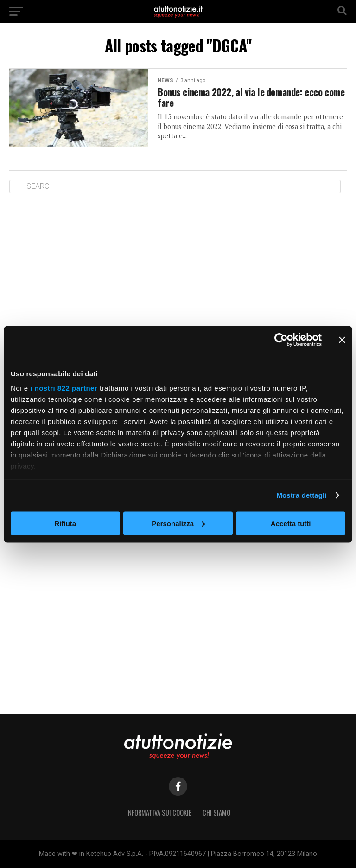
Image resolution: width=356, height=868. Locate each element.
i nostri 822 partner (64, 388)
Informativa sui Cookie (159, 813)
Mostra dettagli (301, 495)
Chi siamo (216, 813)
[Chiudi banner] (342, 340)
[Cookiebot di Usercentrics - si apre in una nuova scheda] (281, 340)
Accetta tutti (291, 523)
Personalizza (178, 523)
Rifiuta (65, 523)
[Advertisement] (178, 272)
